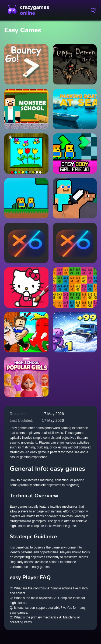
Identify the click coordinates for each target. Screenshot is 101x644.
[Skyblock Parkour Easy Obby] (26, 198)
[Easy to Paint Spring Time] (26, 154)
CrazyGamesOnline (30, 10)
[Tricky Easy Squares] (75, 288)
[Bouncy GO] (26, 64)
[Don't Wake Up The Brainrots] (26, 332)
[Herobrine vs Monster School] (26, 109)
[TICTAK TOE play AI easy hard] (75, 243)
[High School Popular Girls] (26, 377)
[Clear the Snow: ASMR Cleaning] (75, 332)
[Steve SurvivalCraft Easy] (75, 198)
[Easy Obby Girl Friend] (75, 154)
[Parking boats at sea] (75, 109)
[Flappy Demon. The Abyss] (75, 64)
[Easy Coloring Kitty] (26, 288)
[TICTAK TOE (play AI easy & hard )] (26, 243)
